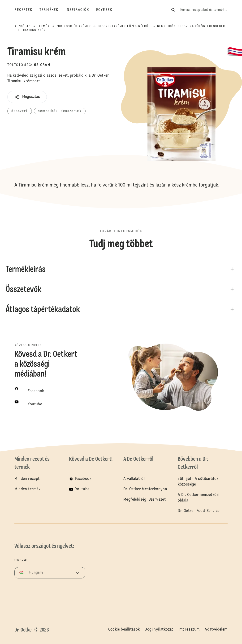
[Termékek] (52, 10)
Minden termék (27, 489)
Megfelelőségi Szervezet (145, 500)
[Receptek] (27, 10)
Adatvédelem (216, 630)
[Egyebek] (108, 10)
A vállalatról (134, 479)
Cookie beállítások (124, 630)
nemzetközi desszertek (60, 111)
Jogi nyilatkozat (159, 630)
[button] (27, 97)
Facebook (83, 479)
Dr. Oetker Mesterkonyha (145, 489)
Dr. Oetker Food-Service (199, 511)
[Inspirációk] (81, 10)
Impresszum (189, 630)
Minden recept (27, 479)
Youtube (82, 489)
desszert (20, 111)
